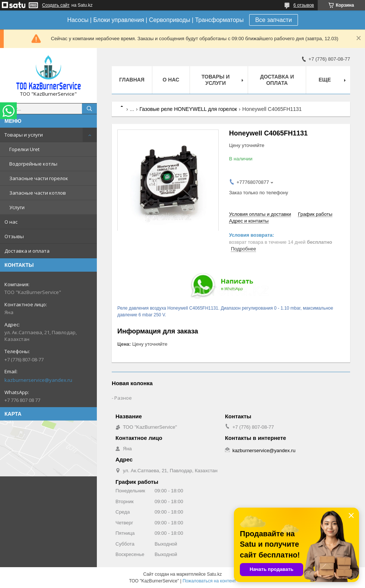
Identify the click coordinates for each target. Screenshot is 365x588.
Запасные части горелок (39, 178)
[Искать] (89, 109)
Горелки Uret (24, 149)
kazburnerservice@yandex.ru (38, 380)
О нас (11, 222)
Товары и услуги (24, 135)
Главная (132, 80)
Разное (123, 398)
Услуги (17, 207)
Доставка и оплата (27, 251)
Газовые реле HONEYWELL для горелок (188, 109)
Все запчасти (273, 20)
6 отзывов (304, 5)
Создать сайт (56, 5)
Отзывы (14, 236)
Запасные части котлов (38, 193)
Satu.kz (214, 574)
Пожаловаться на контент (209, 581)
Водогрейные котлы (33, 164)
